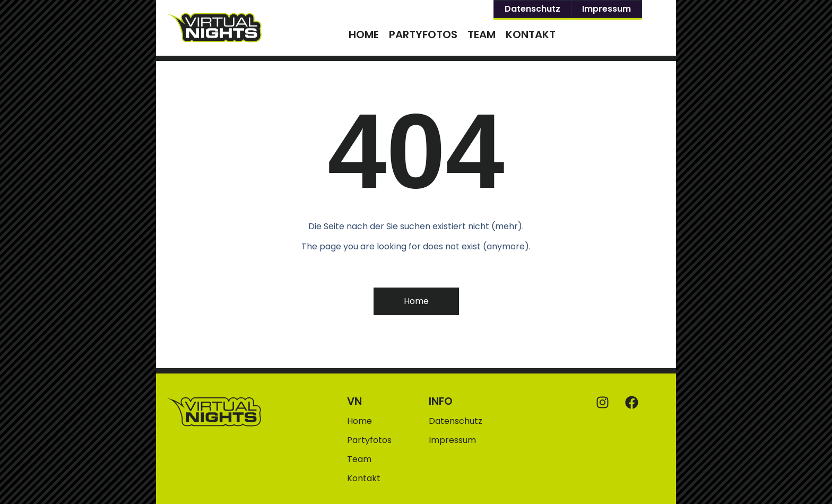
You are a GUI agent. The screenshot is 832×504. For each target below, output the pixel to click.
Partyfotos (423, 34)
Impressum (606, 9)
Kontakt (531, 34)
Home (364, 34)
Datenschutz (532, 9)
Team (482, 34)
